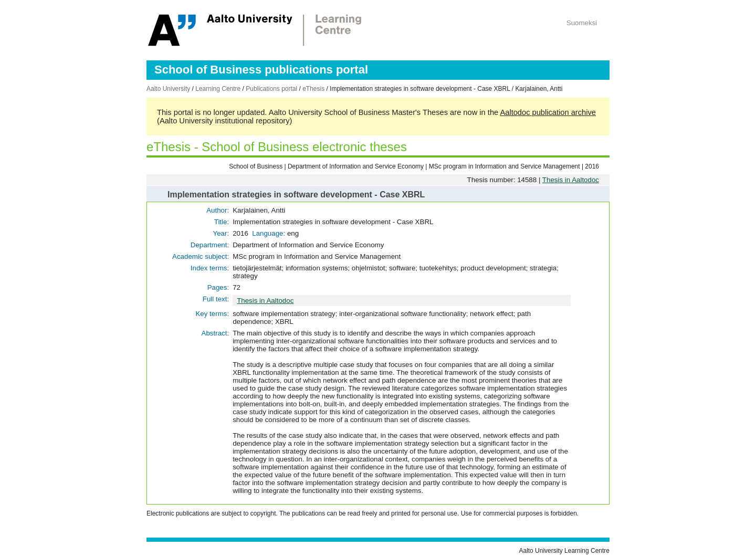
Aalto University (168, 89)
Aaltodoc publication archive (548, 112)
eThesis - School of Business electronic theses (277, 147)
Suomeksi (582, 23)
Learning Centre (218, 89)
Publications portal (271, 89)
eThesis (313, 89)
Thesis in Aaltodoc (571, 180)
